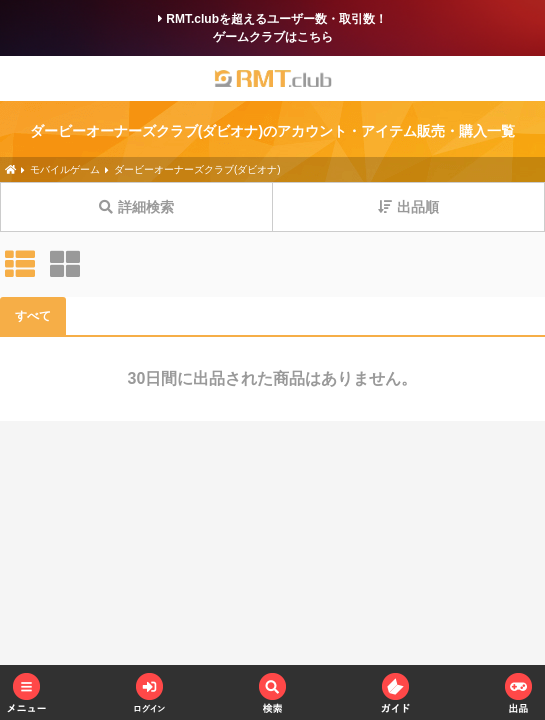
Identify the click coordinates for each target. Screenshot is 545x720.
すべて (33, 316)
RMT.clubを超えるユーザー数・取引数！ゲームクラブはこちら (272, 28)
